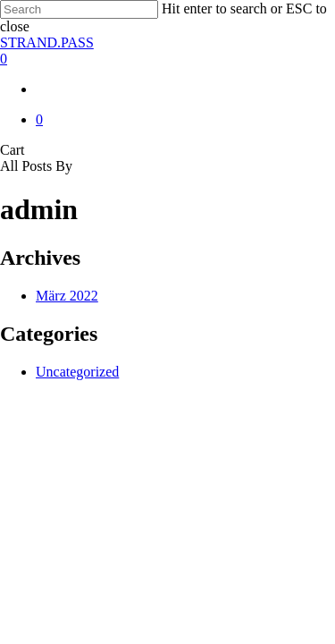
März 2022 (67, 296)
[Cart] (167, 59)
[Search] (79, 9)
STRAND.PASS (47, 42)
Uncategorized (77, 372)
